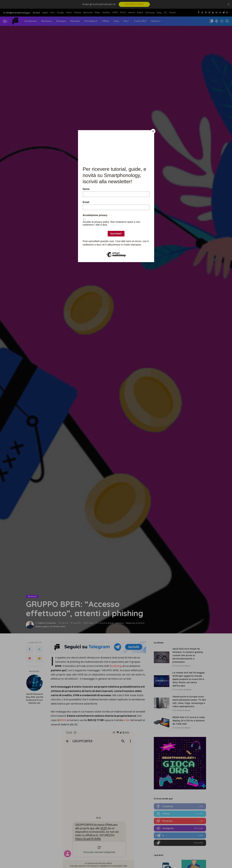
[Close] (153, 131)
